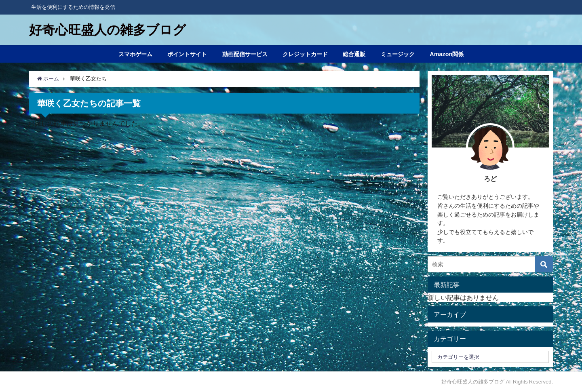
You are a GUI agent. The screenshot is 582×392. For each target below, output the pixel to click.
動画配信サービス (245, 54)
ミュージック (398, 54)
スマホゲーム (135, 54)
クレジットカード (305, 54)
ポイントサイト (187, 54)
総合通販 (354, 54)
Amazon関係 (447, 54)
